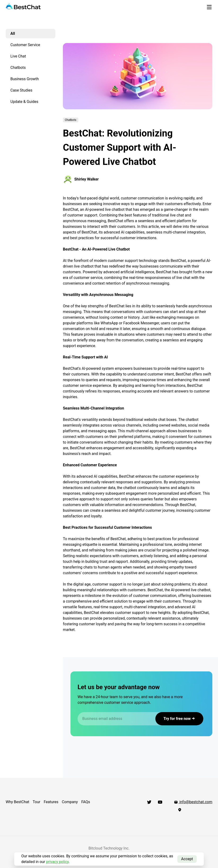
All (13, 33)
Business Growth (25, 79)
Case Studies (21, 90)
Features (51, 802)
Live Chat (18, 56)
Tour (37, 802)
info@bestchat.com (193, 802)
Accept (187, 859)
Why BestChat (17, 802)
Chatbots (18, 68)
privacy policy (57, 862)
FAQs (86, 802)
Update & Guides (24, 102)
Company (70, 802)
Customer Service (25, 45)
